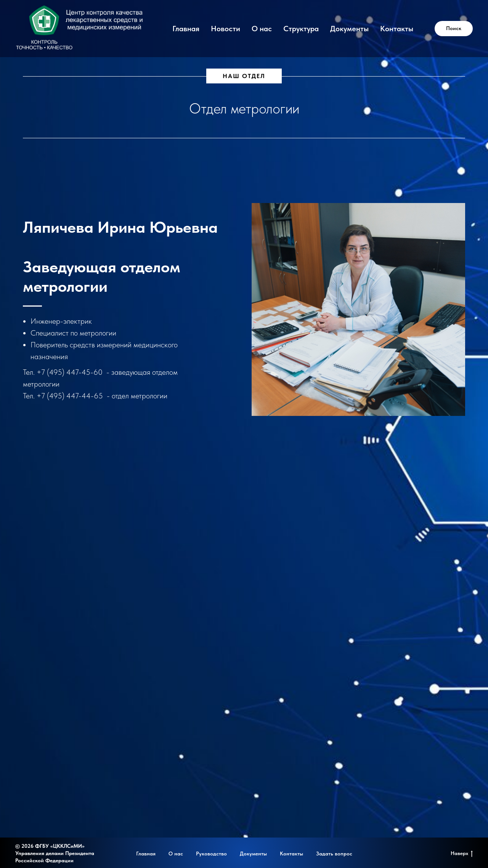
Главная (186, 29)
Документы (349, 29)
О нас (262, 29)
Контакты (397, 29)
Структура (301, 29)
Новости (226, 29)
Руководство (211, 854)
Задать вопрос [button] (334, 854)
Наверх (462, 854)
